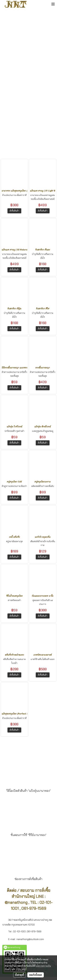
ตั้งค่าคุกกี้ (20, 975)
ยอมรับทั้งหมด (36, 975)
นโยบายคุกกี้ (21, 969)
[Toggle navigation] (53, 4)
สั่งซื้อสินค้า (14, 211)
